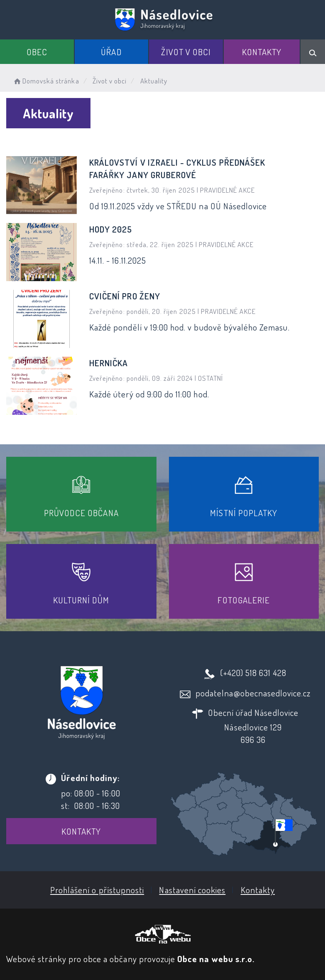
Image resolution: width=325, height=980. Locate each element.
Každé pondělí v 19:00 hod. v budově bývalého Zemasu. (189, 327)
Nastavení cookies (192, 890)
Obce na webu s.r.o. (216, 959)
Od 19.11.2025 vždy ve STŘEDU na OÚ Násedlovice (178, 206)
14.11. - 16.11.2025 (118, 260)
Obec (37, 52)
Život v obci (186, 52)
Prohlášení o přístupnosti (97, 890)
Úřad (111, 52)
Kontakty (262, 52)
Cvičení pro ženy (125, 296)
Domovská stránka (46, 81)
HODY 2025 (111, 229)
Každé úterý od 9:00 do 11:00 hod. (149, 394)
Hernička (109, 363)
